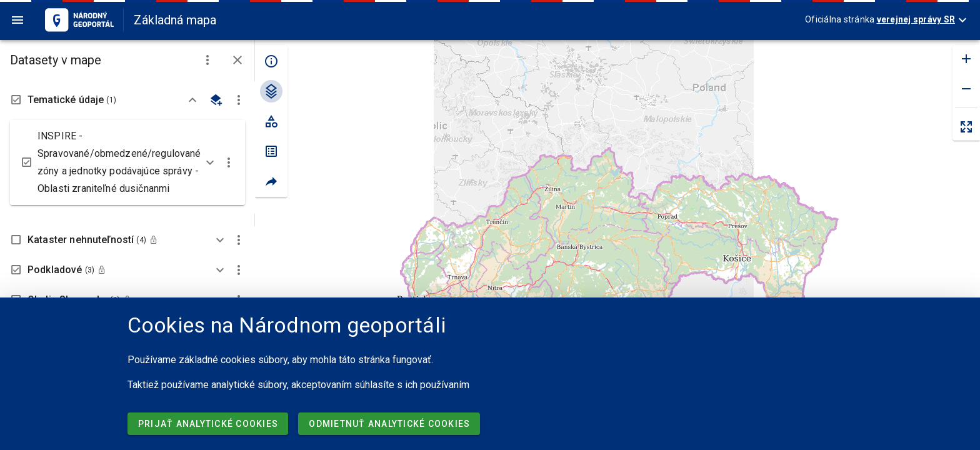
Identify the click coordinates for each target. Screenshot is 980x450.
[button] (207, 60)
